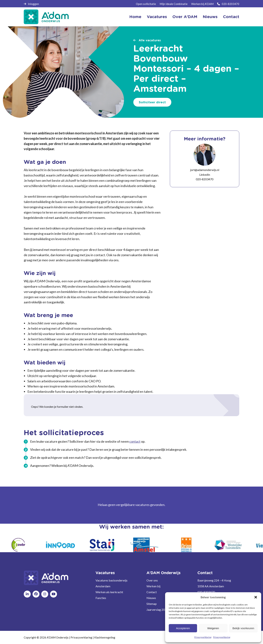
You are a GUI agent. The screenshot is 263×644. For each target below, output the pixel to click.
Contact (231, 17)
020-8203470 (228, 4)
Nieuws (210, 17)
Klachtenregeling (105, 637)
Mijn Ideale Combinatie (174, 4)
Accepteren (183, 628)
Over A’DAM (185, 17)
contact (135, 441)
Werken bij (153, 586)
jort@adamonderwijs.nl (205, 170)
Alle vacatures (147, 40)
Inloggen (31, 4)
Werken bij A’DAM (202, 4)
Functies (101, 598)
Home (135, 17)
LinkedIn (205, 175)
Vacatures (157, 17)
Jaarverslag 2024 (157, 610)
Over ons (152, 580)
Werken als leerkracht (109, 592)
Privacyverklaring (203, 637)
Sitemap (152, 604)
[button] (256, 597)
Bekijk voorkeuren (243, 628)
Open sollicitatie (146, 4)
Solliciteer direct (152, 102)
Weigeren (213, 628)
